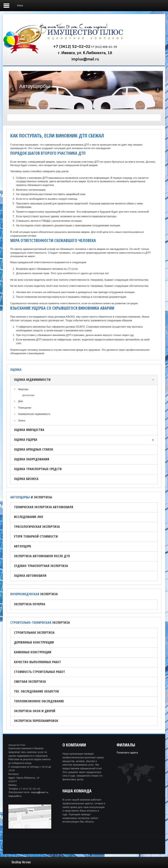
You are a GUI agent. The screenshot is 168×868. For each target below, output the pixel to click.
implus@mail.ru (85, 59)
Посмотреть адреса (127, 752)
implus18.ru (15, 796)
